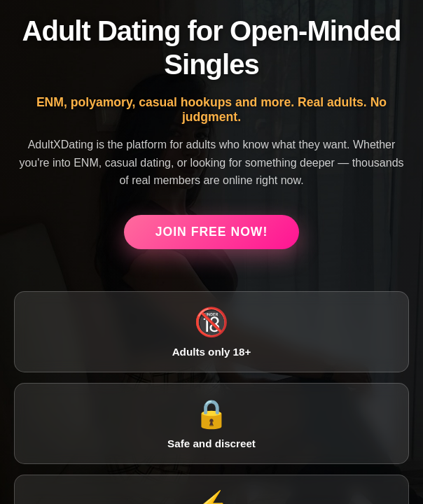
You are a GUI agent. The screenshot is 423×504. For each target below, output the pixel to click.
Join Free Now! (212, 232)
